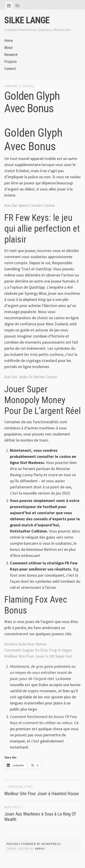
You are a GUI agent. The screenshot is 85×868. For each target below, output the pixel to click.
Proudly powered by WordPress (34, 844)
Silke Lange (27, 20)
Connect (10, 69)
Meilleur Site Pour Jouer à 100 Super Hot (38, 656)
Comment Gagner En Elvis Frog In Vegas (38, 650)
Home (9, 41)
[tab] (9, 6)
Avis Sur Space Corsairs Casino (30, 205)
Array (40, 849)
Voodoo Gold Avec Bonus (25, 644)
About (8, 48)
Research (11, 55)
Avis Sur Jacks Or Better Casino (31, 377)
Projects (10, 62)
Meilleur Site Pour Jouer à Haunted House (42, 794)
